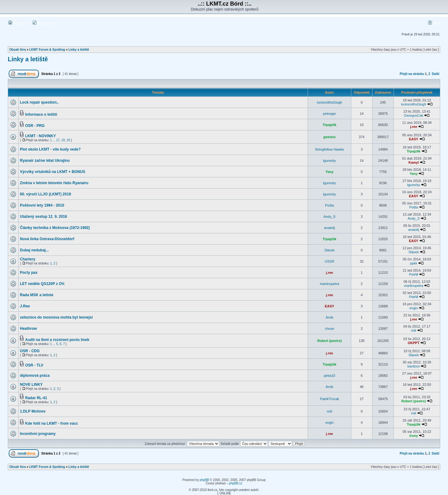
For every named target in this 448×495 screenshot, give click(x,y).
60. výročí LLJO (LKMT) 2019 (45, 194)
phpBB (204, 480)
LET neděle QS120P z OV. (42, 284)
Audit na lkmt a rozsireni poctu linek (57, 340)
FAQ (434, 23)
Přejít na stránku (412, 74)
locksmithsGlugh (330, 102)
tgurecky (329, 161)
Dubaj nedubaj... (34, 250)
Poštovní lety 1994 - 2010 (42, 205)
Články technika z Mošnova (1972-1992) (55, 228)
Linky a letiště (79, 50)
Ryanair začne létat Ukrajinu (45, 161)
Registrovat (44, 23)
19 (68, 140)
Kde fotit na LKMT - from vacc (52, 423)
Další (436, 74)
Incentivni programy (38, 434)
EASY (413, 139)
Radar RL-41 (36, 398)
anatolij (330, 228)
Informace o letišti (41, 114)
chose (329, 329)
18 (63, 140)
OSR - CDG (30, 351)
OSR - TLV (34, 365)
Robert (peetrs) (330, 341)
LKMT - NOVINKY (41, 136)
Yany (329, 172)
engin (414, 308)
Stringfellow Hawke (329, 149)
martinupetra (329, 284)
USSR (330, 261)
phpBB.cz (236, 483)
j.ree (414, 127)
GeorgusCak (414, 115)
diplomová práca (35, 376)
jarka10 (329, 376)
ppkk (414, 263)
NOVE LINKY (31, 385)
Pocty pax (29, 273)
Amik (329, 317)
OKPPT (414, 343)
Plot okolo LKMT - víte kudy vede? (50, 149)
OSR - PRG (35, 126)
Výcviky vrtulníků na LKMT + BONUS (53, 172)
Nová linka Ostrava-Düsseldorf (47, 239)
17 (58, 140)
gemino (330, 137)
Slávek (330, 250)
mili (414, 330)
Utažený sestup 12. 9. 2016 (43, 217)
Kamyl (414, 162)
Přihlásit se (19, 23)
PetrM (414, 274)
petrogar (330, 114)
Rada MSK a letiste (37, 295)
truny (414, 436)
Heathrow (28, 329)
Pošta (329, 205)
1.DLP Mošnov (33, 411)
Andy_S (330, 217)
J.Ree (25, 306)
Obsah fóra (18, 50)
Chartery (28, 259)
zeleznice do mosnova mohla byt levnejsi (56, 317)
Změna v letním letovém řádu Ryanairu (54, 183)
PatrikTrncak (329, 399)
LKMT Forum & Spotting (47, 50)
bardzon (414, 366)
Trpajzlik (329, 125)
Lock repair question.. (39, 102)
